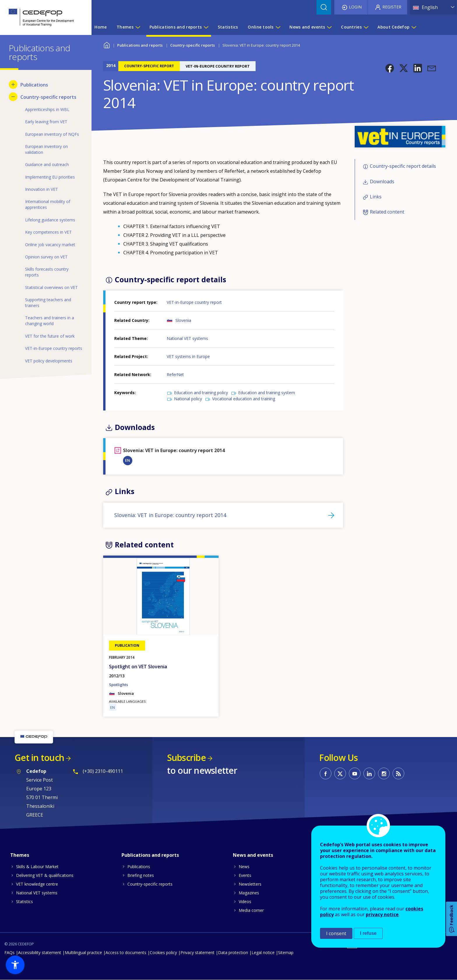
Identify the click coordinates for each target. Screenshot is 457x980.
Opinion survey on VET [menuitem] (46, 257)
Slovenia (183, 320)
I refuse (368, 933)
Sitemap (286, 952)
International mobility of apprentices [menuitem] (48, 204)
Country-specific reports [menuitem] (48, 97)
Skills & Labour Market (37, 867)
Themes (20, 855)
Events (245, 875)
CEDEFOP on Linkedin (369, 773)
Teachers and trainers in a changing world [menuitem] (50, 321)
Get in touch (39, 758)
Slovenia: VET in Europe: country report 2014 (170, 515)
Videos (245, 901)
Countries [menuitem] (351, 27)
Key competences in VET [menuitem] (48, 232)
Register (392, 7)
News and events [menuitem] (307, 27)
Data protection (233, 952)
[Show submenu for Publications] (13, 84)
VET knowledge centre (37, 884)
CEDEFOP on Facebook (326, 773)
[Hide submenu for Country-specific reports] (13, 97)
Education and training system (267, 393)
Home (107, 44)
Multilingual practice (83, 952)
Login (355, 7)
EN (128, 460)
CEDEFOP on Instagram (384, 773)
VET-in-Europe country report (194, 302)
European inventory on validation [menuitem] (46, 149)
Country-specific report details (403, 166)
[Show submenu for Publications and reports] (206, 27)
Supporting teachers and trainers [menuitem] (48, 303)
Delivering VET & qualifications (45, 875)
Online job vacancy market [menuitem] (50, 245)
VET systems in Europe (188, 356)
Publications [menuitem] (34, 85)
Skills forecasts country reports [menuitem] (47, 272)
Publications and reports (140, 45)
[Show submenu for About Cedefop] (414, 27)
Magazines (249, 893)
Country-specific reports (193, 45)
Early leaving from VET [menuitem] (46, 122)
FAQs (9, 952)
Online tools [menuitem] (261, 27)
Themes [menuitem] (125, 27)
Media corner (251, 910)
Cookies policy (163, 952)
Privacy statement (197, 952)
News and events (253, 855)
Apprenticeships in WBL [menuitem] (47, 109)
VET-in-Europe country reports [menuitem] (54, 348)
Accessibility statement (40, 952)
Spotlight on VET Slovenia (138, 667)
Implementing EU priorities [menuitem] (50, 177)
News (244, 867)
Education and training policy (201, 393)
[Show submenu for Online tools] (278, 27)
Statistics (24, 901)
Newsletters (250, 884)
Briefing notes (141, 875)
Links (376, 197)
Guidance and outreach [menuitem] (47, 164)
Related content (387, 212)
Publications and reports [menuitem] (176, 27)
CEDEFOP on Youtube (355, 773)
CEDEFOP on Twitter (340, 773)
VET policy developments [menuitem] (49, 361)
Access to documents (126, 952)
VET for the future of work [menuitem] (50, 336)
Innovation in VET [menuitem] (42, 189)
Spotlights (118, 685)
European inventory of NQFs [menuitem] (52, 134)
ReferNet (175, 374)
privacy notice (382, 914)
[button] (390, 68)
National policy (188, 399)
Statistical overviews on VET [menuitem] (51, 287)
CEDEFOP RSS (398, 773)
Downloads (382, 181)
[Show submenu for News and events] (329, 27)
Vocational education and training (244, 399)
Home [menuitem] (101, 27)
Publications (139, 867)
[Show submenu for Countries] (366, 27)
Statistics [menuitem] (228, 27)
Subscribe (186, 758)
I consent (336, 933)
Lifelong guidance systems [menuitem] (50, 220)
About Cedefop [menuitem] (393, 27)
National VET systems (187, 338)
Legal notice (263, 952)
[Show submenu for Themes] (138, 27)
